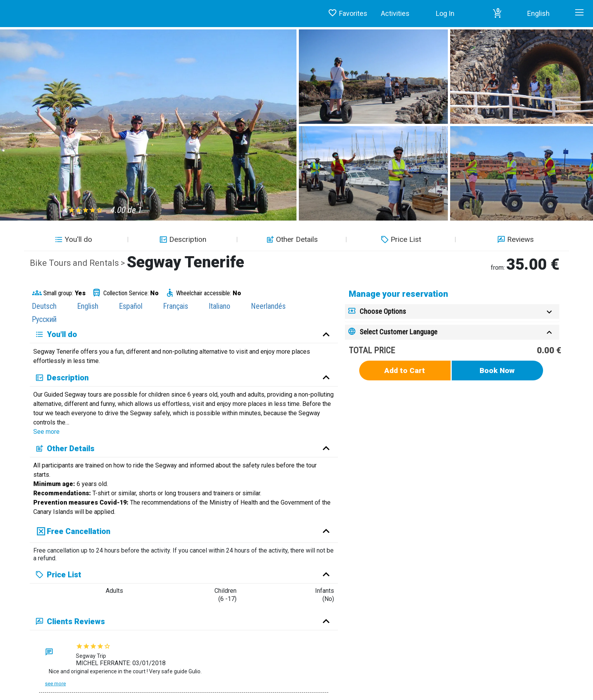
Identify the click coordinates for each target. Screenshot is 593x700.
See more (46, 432)
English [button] (538, 13)
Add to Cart (405, 371)
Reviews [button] (515, 239)
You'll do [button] (73, 239)
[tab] (452, 312)
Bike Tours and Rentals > (78, 263)
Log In (445, 13)
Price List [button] (400, 239)
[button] (497, 14)
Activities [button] (395, 13)
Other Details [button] (291, 239)
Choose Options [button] (383, 311)
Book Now (497, 371)
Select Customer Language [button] (398, 332)
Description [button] (182, 239)
